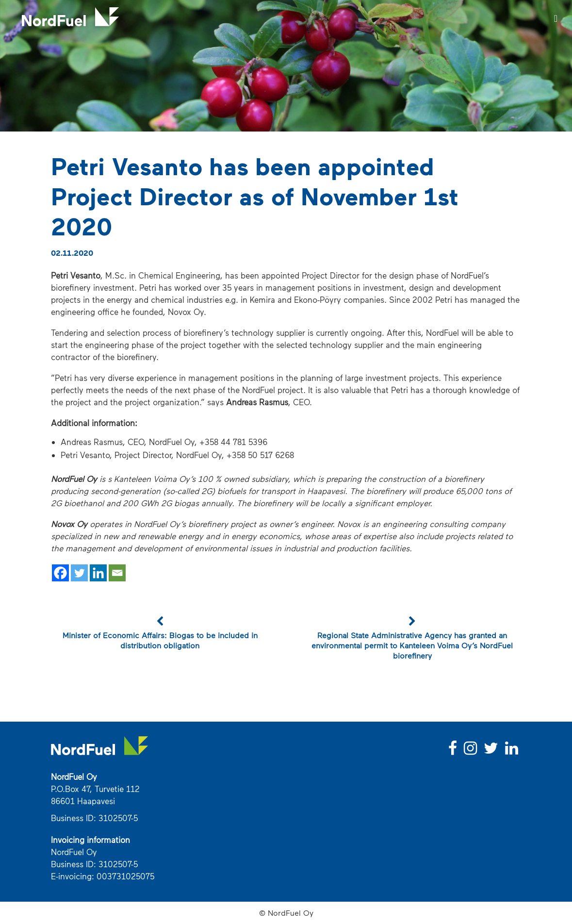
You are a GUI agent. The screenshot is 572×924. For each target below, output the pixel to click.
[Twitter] (79, 573)
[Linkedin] (98, 573)
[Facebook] (60, 573)
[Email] (117, 573)
